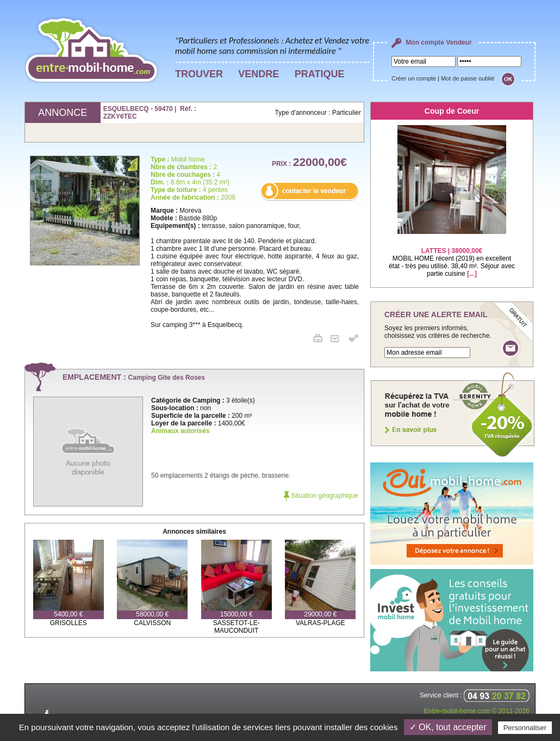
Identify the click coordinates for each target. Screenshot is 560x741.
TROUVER (199, 74)
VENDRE (259, 74)
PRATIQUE (320, 74)
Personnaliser (525, 728)
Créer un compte (414, 78)
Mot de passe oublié (468, 78)
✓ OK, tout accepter (448, 727)
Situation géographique (321, 496)
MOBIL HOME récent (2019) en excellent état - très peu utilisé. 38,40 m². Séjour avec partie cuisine (452, 255)
